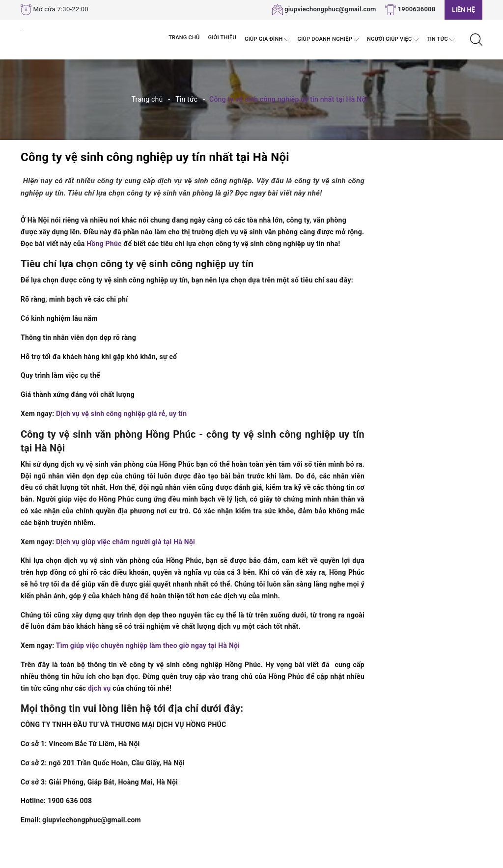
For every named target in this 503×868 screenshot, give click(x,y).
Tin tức (441, 40)
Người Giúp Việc (392, 40)
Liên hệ (463, 10)
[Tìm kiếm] (476, 39)
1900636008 (417, 9)
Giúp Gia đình (267, 40)
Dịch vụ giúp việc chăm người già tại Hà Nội (126, 542)
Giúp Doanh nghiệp (328, 40)
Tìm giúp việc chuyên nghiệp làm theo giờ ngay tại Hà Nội (148, 645)
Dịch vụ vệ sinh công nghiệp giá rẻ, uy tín (121, 414)
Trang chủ (184, 38)
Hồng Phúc (104, 244)
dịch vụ (99, 688)
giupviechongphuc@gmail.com (330, 9)
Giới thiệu (222, 38)
